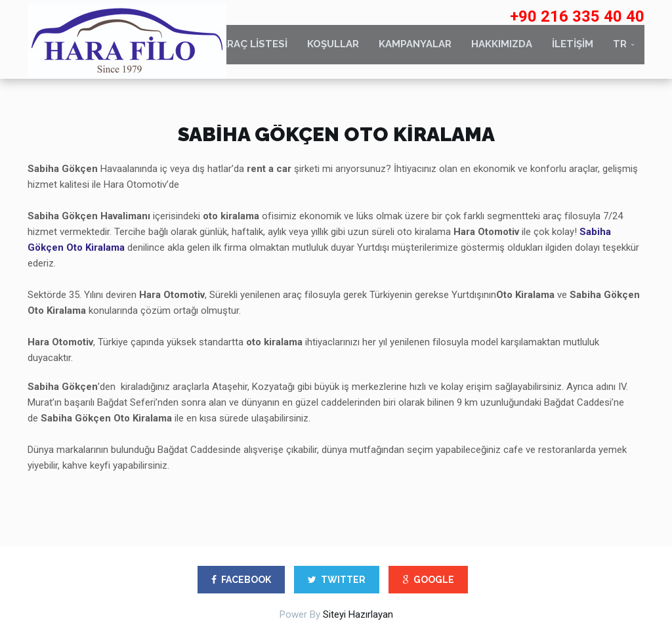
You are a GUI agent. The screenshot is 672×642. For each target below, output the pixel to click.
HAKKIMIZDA (502, 51)
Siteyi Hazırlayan (358, 614)
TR (620, 51)
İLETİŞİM (573, 51)
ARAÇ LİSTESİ (254, 51)
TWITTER (337, 580)
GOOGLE (428, 580)
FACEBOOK (241, 580)
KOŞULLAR (333, 51)
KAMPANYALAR (415, 51)
